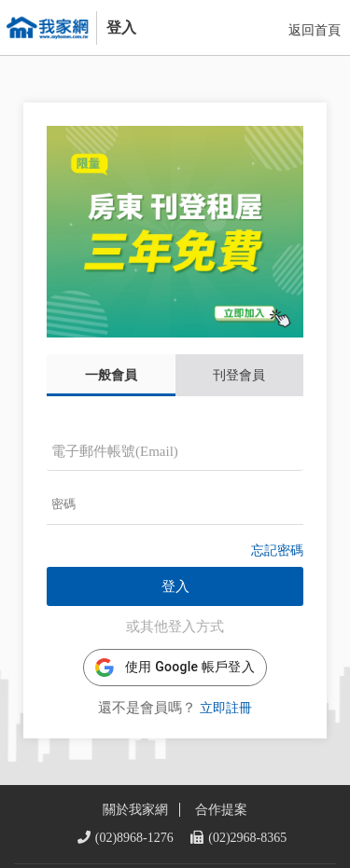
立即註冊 (226, 685)
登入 (175, 563)
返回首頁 (315, 30)
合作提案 (221, 763)
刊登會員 (239, 352)
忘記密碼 (277, 527)
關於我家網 (135, 763)
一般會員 (111, 352)
